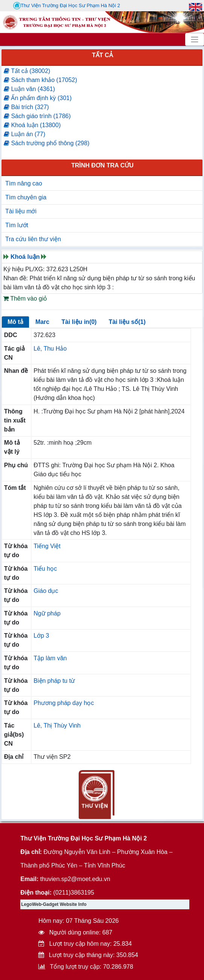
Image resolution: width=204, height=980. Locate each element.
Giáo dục (46, 591)
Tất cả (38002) (27, 71)
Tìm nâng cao (24, 183)
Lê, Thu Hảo (50, 349)
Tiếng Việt (47, 546)
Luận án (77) (24, 134)
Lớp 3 (41, 636)
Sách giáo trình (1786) (37, 116)
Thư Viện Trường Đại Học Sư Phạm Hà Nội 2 (67, 6)
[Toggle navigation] (195, 40)
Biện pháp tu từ (54, 681)
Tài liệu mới (21, 211)
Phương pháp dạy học (64, 703)
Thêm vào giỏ (25, 299)
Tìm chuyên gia (26, 197)
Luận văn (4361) (29, 89)
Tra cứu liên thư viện (33, 239)
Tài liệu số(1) (127, 322)
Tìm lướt (17, 225)
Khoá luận (25, 257)
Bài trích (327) (26, 107)
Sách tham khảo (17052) (40, 80)
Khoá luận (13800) (32, 125)
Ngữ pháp (47, 613)
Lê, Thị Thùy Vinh (57, 726)
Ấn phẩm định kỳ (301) (38, 98)
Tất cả (102, 55)
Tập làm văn (50, 658)
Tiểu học (45, 569)
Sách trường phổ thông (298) (46, 143)
